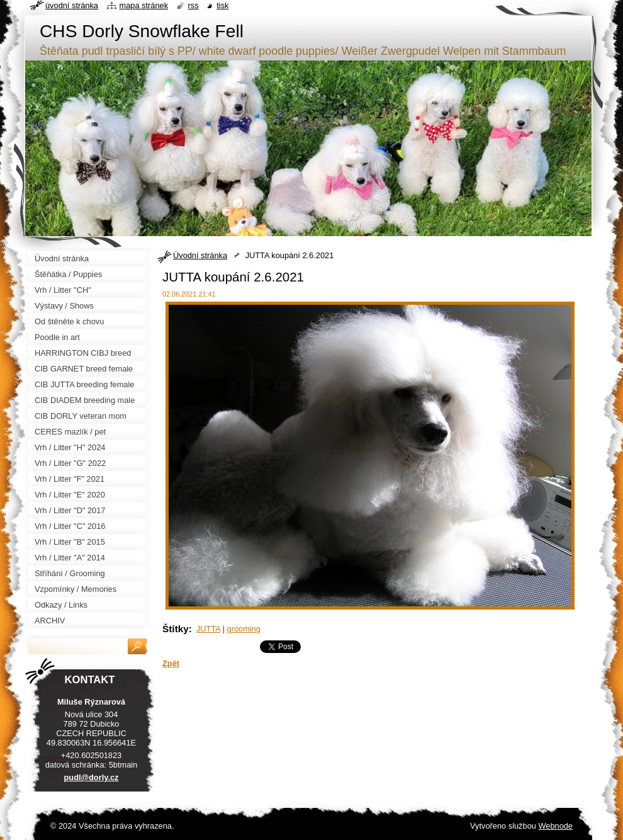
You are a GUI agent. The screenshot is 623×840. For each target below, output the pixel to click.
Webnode (555, 826)
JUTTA (208, 629)
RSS (194, 5)
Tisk (222, 5)
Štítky (176, 629)
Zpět (171, 663)
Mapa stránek (144, 5)
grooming (244, 629)
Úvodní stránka (200, 255)
